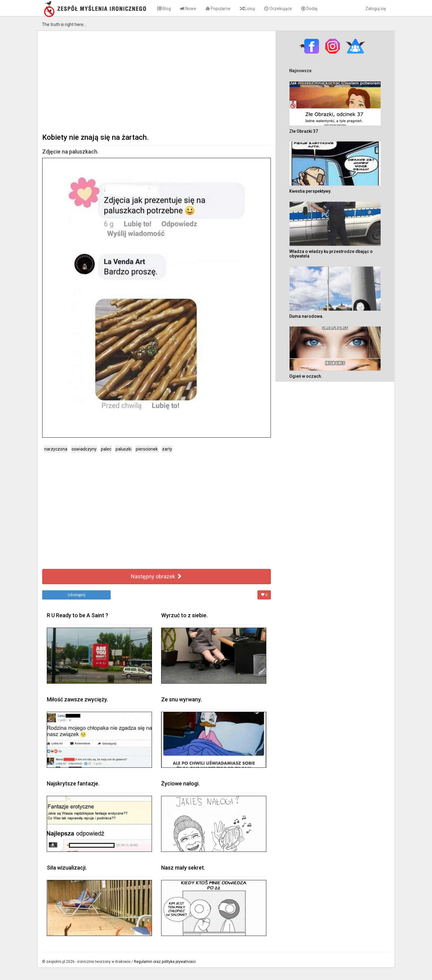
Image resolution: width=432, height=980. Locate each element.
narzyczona (56, 449)
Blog (164, 9)
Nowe (188, 9)
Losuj (247, 9)
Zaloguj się (376, 9)
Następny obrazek (156, 576)
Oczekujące (278, 9)
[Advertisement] (157, 81)
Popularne (218, 9)
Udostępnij (76, 595)
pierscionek (147, 449)
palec (106, 449)
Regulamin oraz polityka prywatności (165, 962)
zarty (167, 449)
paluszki (124, 449)
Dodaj (309, 9)
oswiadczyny (84, 449)
